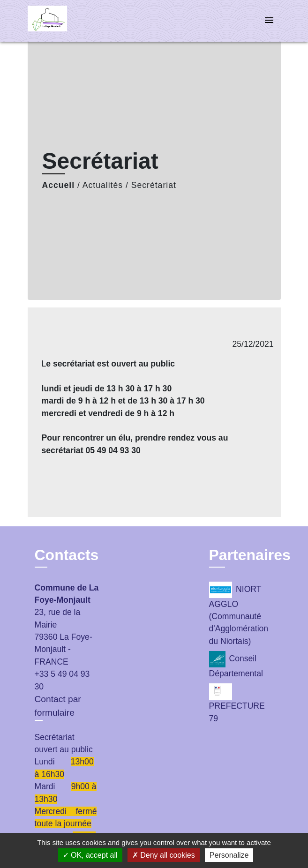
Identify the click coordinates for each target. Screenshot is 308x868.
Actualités (103, 185)
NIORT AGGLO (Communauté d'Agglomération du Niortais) (239, 614)
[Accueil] (63, 21)
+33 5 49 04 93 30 (62, 680)
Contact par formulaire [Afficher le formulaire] (58, 706)
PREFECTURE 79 (237, 703)
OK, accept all (90, 855)
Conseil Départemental (236, 665)
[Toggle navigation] (269, 21)
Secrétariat (154, 185)
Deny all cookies (164, 855)
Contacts (67, 555)
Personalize (229, 855)
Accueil (59, 185)
